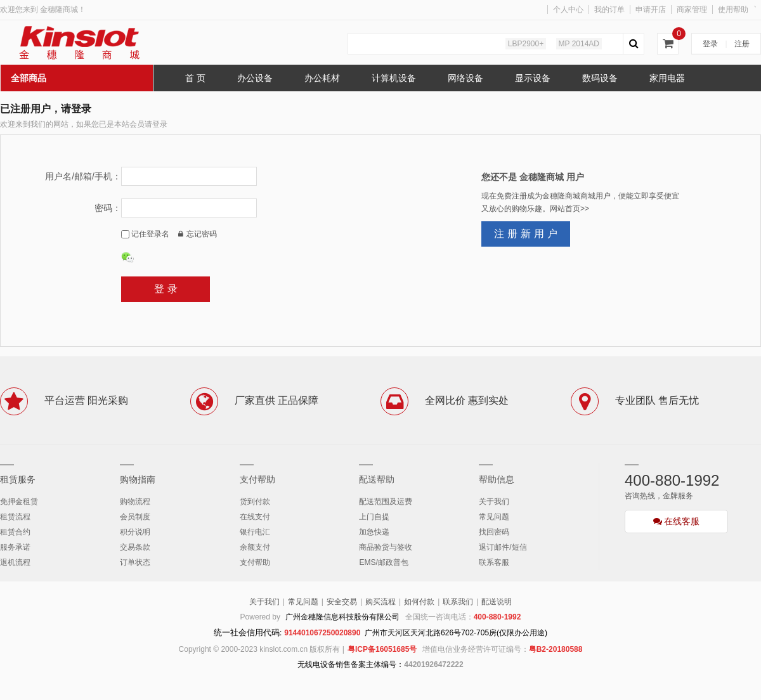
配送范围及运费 (386, 502)
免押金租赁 (19, 502)
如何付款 (419, 602)
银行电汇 (255, 532)
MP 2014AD (579, 44)
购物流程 (135, 502)
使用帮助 (733, 10)
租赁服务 (18, 479)
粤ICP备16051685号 (382, 649)
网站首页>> (569, 209)
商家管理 (692, 10)
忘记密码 (198, 234)
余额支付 (255, 547)
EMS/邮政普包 (383, 562)
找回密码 (494, 532)
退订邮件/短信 (503, 547)
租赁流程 (15, 517)
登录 (710, 44)
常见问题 (494, 517)
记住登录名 (145, 234)
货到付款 (255, 502)
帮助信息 (497, 479)
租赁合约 (15, 532)
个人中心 (568, 10)
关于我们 (494, 502)
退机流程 (15, 562)
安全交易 (342, 602)
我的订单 (609, 10)
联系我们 (458, 602)
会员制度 (135, 517)
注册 (742, 44)
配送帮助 (377, 479)
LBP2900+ (526, 44)
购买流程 (380, 602)
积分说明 (135, 532)
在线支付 (255, 517)
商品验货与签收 (386, 547)
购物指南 (138, 479)
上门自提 (374, 517)
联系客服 (494, 562)
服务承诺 (15, 547)
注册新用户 (527, 234)
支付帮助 (257, 479)
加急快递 (374, 532)
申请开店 (651, 10)
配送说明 (497, 602)
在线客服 (677, 521)
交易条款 (135, 547)
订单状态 (135, 562)
